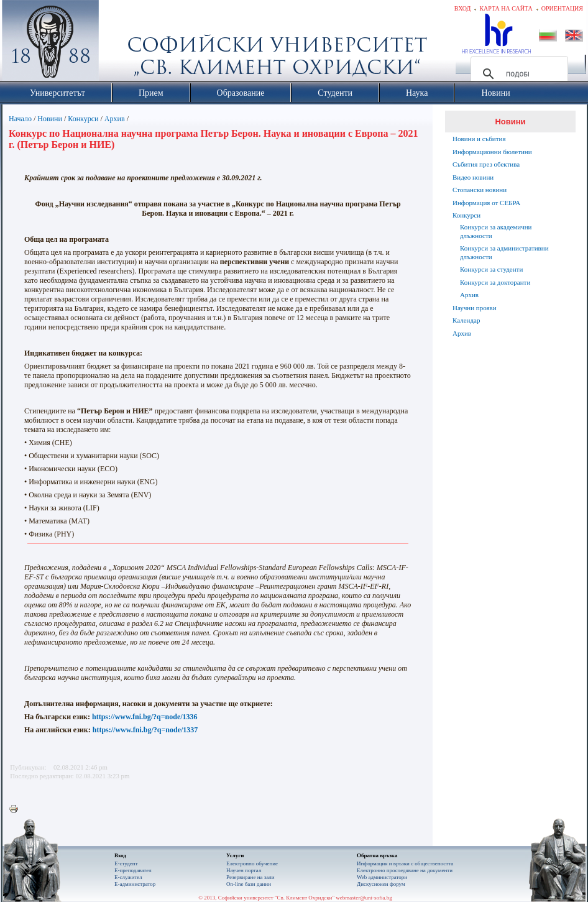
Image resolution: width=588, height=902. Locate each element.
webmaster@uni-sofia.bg (364, 898)
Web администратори (382, 877)
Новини (50, 119)
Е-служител (128, 877)
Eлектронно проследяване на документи (405, 870)
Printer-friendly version (17, 809)
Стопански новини (480, 190)
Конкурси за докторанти (495, 282)
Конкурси (83, 119)
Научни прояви (475, 308)
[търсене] (517, 74)
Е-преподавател (133, 870)
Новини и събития (479, 139)
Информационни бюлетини (492, 152)
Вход (463, 8)
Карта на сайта (506, 8)
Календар (466, 320)
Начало (20, 119)
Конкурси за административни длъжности (504, 252)
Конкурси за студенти (491, 269)
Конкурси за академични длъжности (496, 231)
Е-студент (126, 863)
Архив (115, 119)
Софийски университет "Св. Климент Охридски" (121, 44)
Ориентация (562, 8)
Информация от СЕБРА (486, 203)
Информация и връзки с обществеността (405, 863)
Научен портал (244, 870)
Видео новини (473, 177)
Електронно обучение (252, 863)
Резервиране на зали (250, 877)
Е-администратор (135, 884)
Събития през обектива (486, 164)
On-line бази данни (249, 884)
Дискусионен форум (381, 884)
